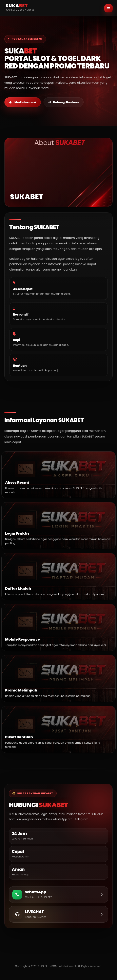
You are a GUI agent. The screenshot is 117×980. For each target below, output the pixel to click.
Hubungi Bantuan (64, 102)
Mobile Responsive (23, 639)
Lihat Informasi (23, 102)
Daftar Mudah (18, 588)
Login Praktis (17, 533)
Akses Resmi (17, 482)
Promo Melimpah (21, 690)
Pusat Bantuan (19, 737)
